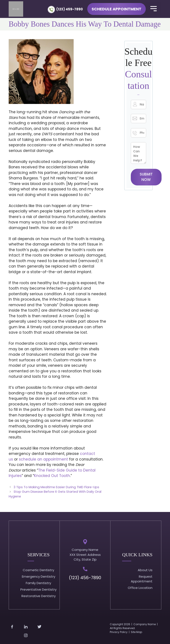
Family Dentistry (38, 583)
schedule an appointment (43, 459)
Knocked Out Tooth (52, 476)
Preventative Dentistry (38, 589)
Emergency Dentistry (39, 576)
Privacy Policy (119, 632)
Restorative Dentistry (39, 596)
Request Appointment (142, 579)
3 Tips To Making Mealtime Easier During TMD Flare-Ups (56, 487)
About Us (145, 570)
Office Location (140, 588)
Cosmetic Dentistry (38, 570)
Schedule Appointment (117, 9)
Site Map (136, 632)
